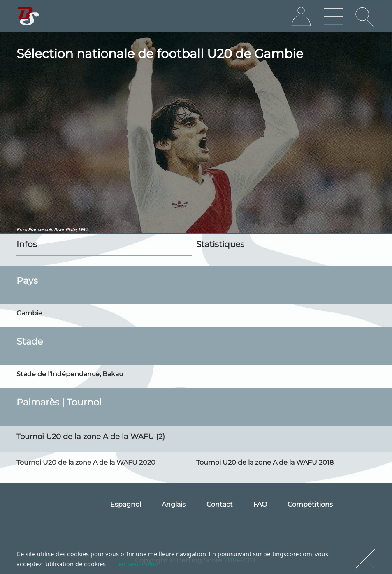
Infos (27, 244)
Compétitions (310, 504)
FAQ (260, 504)
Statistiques (220, 244)
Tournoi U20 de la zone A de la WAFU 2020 (86, 462)
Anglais (174, 504)
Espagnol (126, 504)
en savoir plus (138, 563)
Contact (220, 504)
